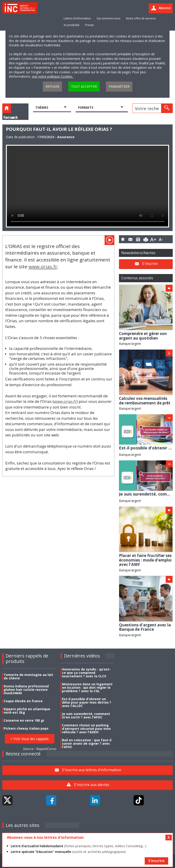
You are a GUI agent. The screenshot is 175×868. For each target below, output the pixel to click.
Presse (90, 25)
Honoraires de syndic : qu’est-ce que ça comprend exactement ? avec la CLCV (86, 673)
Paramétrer (119, 86)
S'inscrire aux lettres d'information (92, 770)
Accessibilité (72, 25)
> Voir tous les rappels (30, 739)
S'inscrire (150, 264)
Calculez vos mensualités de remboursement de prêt (145, 401)
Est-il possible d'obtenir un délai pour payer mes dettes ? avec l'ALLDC (87, 702)
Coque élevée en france (23, 701)
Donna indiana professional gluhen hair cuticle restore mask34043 (26, 690)
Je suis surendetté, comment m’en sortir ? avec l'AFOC (86, 715)
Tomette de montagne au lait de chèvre (28, 676)
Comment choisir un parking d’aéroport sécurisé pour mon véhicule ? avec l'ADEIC (86, 729)
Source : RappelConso (39, 749)
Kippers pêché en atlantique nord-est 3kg (27, 711)
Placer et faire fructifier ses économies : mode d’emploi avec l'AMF (145, 560)
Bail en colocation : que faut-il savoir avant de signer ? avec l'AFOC (87, 743)
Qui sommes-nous (108, 18)
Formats (86, 107)
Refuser (52, 86)
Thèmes (42, 107)
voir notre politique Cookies (53, 76)
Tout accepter (84, 86)
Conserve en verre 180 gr (24, 720)
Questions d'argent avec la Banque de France (145, 627)
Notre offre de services (141, 18)
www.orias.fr (43, 266)
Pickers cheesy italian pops (26, 728)
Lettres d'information (77, 18)
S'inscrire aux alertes (92, 785)
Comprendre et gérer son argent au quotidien (143, 336)
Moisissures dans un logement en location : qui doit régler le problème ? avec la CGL (87, 687)
